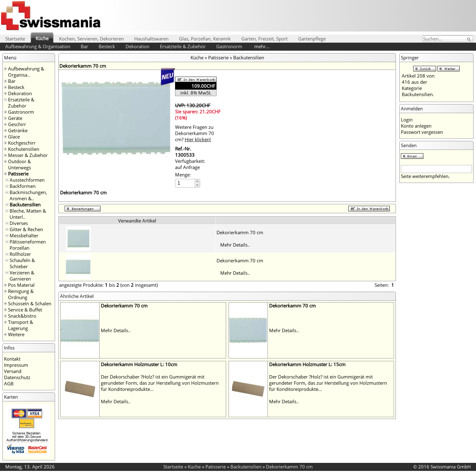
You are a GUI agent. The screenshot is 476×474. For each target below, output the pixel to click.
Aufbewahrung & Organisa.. (26, 72)
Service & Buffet (25, 310)
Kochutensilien (24, 149)
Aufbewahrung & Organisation (38, 46)
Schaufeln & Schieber (22, 263)
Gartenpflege (312, 39)
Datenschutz (17, 377)
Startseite (15, 39)
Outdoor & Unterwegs (19, 164)
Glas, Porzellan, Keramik (205, 39)
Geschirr (17, 124)
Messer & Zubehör (28, 155)
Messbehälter (24, 235)
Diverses (19, 223)
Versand (13, 371)
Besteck (107, 46)
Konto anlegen (416, 126)
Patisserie (18, 174)
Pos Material (21, 285)
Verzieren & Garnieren (22, 276)
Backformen (23, 186)
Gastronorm (229, 46)
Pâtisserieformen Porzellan (28, 245)
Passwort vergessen (422, 132)
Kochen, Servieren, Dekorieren (91, 39)
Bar (84, 46)
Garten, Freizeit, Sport (264, 39)
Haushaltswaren (151, 39)
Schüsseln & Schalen (30, 303)
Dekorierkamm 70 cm (240, 232)
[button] (197, 181)
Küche (42, 38)
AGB (9, 383)
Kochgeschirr (22, 143)
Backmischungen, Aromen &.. (28, 195)
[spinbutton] (185, 183)
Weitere (16, 334)
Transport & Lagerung (21, 325)
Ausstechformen (27, 180)
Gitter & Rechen (26, 229)
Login (407, 120)
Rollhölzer (20, 254)
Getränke (18, 130)
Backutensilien (25, 205)
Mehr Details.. (235, 245)
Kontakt (12, 359)
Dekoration (137, 46)
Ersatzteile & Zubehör (183, 46)
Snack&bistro (22, 316)
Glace (14, 137)
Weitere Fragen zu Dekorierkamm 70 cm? (195, 133)
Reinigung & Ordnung (21, 294)
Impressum (16, 365)
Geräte (15, 118)
